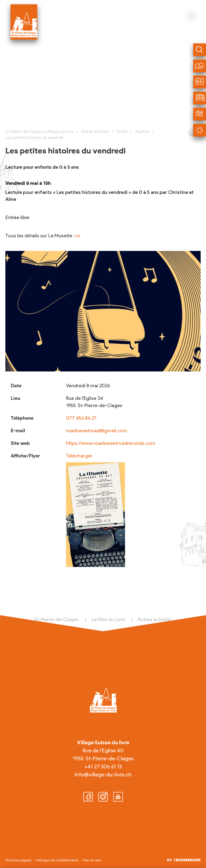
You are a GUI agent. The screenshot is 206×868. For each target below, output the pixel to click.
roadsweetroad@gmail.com (97, 431)
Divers (122, 131)
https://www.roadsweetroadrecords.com (111, 443)
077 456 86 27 (81, 418)
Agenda (142, 131)
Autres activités (95, 131)
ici (78, 236)
